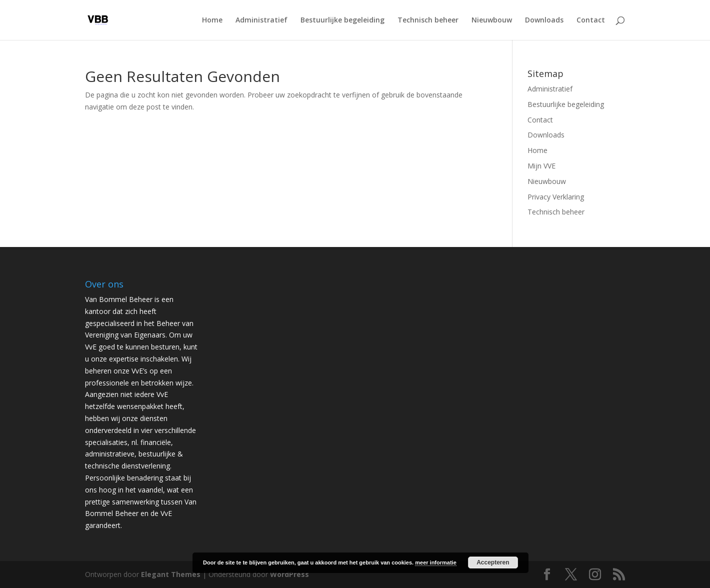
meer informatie (436, 562)
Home (212, 20)
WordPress (289, 574)
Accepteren (493, 562)
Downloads (544, 20)
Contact (591, 20)
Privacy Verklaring (556, 197)
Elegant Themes (171, 574)
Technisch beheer (428, 20)
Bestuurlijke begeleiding (342, 20)
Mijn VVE (541, 166)
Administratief (261, 20)
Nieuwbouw (492, 20)
